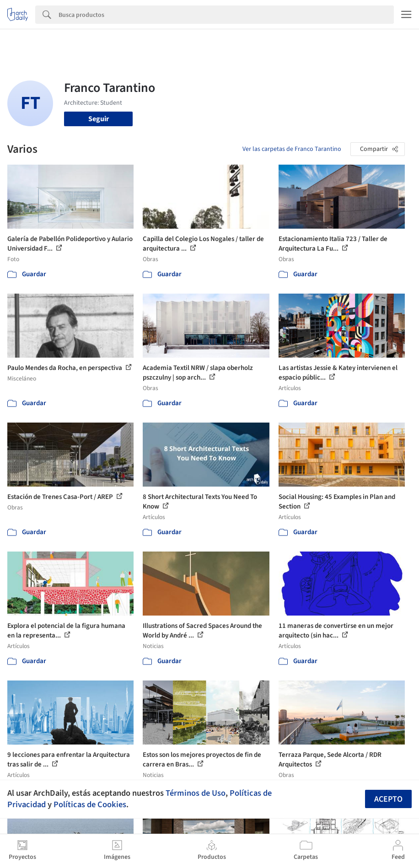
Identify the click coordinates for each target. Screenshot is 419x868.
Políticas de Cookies (90, 804)
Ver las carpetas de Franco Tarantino (292, 149)
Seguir (99, 119)
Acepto (388, 799)
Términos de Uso (196, 793)
